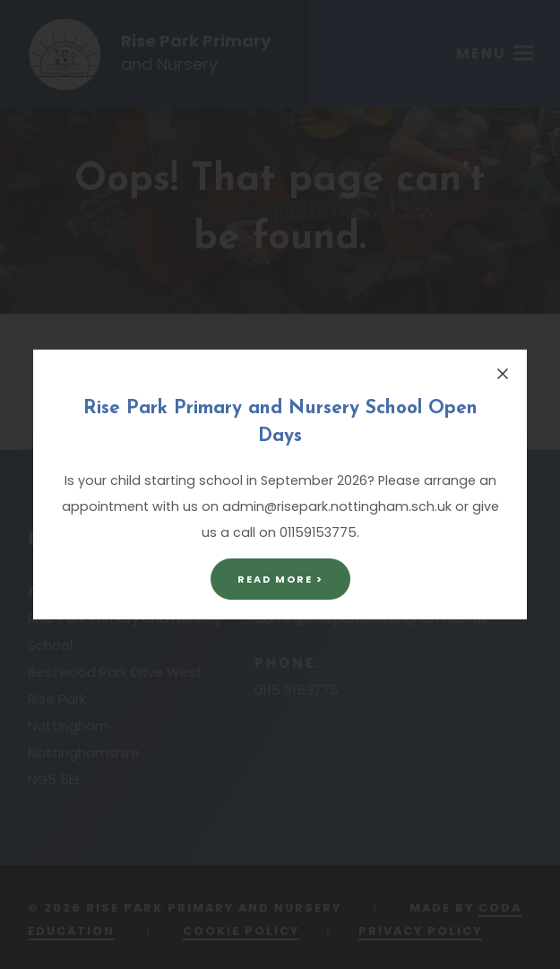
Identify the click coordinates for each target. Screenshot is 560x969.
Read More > (280, 579)
